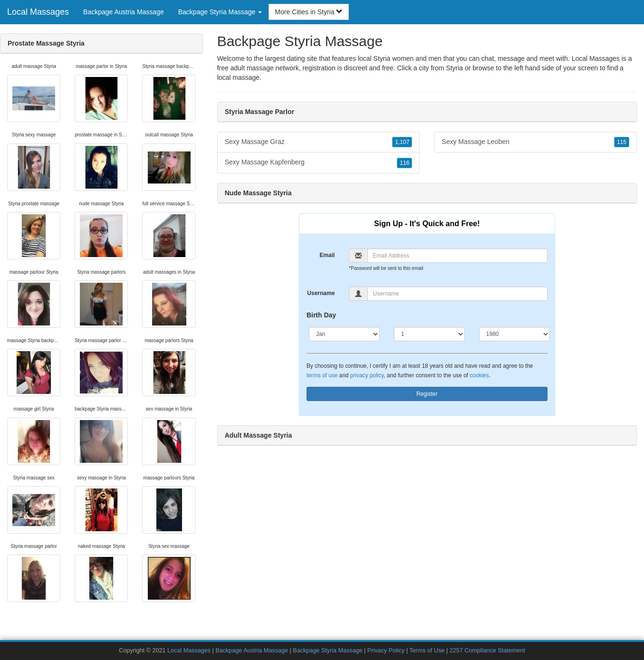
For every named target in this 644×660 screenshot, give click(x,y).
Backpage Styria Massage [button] (220, 12)
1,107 (402, 142)
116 (404, 163)
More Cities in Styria (309, 12)
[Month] (344, 334)
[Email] (457, 256)
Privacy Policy (386, 650)
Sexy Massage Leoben (535, 142)
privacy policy (367, 375)
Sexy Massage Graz (319, 142)
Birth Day (321, 315)
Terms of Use (427, 650)
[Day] (429, 334)
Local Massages (38, 12)
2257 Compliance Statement (487, 650)
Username (321, 293)
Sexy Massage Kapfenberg (319, 163)
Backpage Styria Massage (327, 650)
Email (327, 255)
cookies (479, 375)
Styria (454, 68)
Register (427, 394)
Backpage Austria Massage (124, 12)
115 (622, 142)
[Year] (514, 334)
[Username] (457, 294)
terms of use (322, 375)
